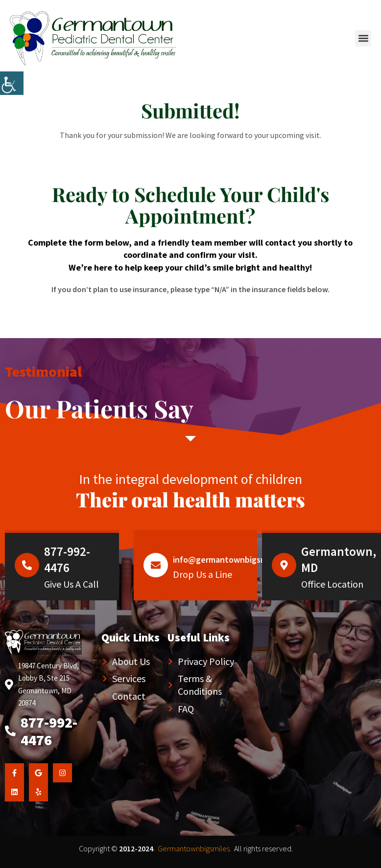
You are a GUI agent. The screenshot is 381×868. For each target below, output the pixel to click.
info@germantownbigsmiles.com (236, 560)
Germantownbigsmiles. (194, 848)
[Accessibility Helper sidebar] (12, 83)
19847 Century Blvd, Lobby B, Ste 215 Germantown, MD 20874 (48, 685)
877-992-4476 (67, 560)
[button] (363, 38)
